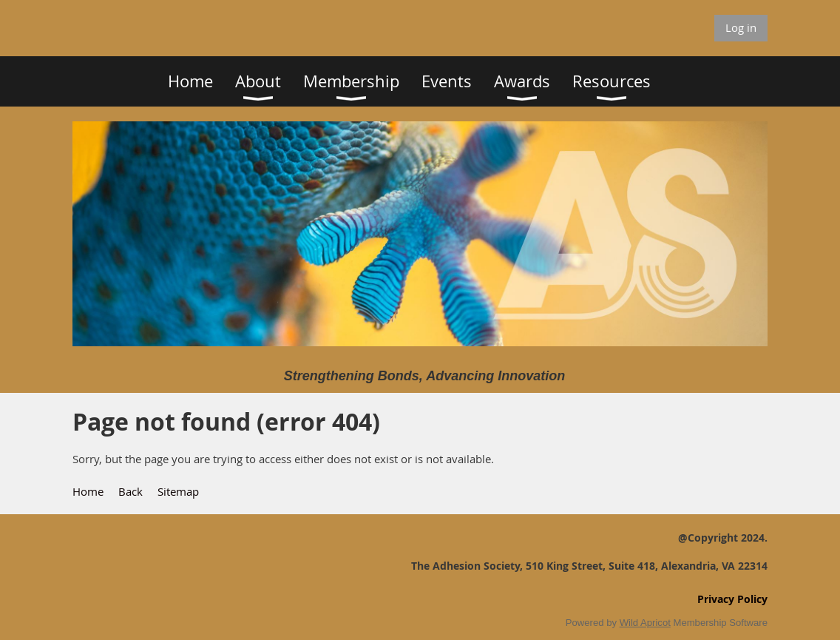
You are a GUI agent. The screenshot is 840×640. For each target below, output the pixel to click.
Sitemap (178, 491)
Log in (741, 27)
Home (88, 491)
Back (131, 491)
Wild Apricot (645, 623)
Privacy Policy (732, 599)
